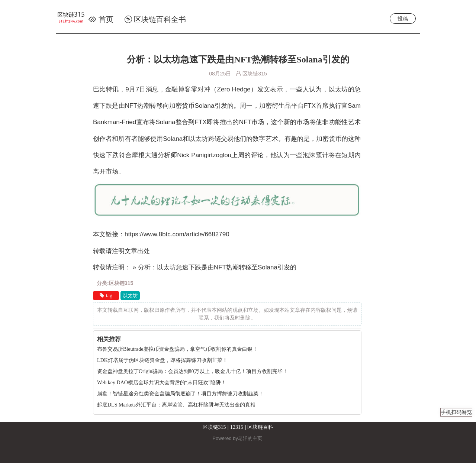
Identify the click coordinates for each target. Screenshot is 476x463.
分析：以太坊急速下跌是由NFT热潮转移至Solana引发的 (238, 59)
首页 (101, 19)
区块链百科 (260, 427)
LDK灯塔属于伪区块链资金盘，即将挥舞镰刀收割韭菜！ (162, 360)
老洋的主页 (250, 438)
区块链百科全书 (155, 19)
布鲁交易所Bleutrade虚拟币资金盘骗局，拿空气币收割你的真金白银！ (177, 349)
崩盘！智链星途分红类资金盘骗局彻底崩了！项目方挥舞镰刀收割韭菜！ (180, 394)
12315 (237, 427)
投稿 (403, 19)
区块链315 (214, 427)
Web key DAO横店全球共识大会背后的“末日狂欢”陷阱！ (162, 383)
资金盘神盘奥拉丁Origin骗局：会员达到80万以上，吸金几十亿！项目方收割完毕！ (192, 371)
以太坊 (130, 296)
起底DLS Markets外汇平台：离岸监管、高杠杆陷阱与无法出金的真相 (176, 405)
